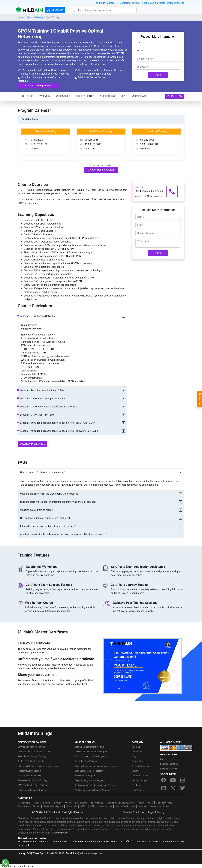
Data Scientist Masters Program (90, 747)
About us (136, 747)
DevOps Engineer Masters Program (91, 752)
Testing (141, 803)
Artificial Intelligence (53, 806)
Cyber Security (105, 806)
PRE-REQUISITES (85, 96)
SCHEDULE (27, 96)
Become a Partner (169, 769)
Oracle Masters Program (86, 761)
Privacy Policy (138, 761)
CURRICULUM (107, 96)
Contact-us (200, 399)
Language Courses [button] (105, 3)
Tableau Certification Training (31, 761)
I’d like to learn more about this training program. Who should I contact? (58, 502)
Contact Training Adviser (39, 86)
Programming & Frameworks (120, 803)
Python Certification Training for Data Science (39, 766)
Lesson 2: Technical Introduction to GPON (42, 390)
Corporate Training (130, 3)
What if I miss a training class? (36, 510)
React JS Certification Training (32, 756)
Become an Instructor (153, 3)
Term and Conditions (141, 766)
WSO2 (84, 806)
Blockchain (72, 806)
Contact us (137, 752)
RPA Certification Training (30, 776)
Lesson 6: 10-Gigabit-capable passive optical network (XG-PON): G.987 (58, 423)
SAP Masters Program (85, 776)
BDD (93, 806)
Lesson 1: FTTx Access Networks (38, 316)
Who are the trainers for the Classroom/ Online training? (50, 494)
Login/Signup (138, 790)
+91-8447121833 (55, 853)
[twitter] (183, 788)
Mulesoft (155, 806)
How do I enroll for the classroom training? (43, 472)
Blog (134, 756)
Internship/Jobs (176, 3)
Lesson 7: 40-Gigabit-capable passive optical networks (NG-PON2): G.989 (59, 431)
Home (21, 17)
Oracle (68, 803)
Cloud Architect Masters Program (90, 756)
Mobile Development (125, 806)
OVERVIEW (45, 96)
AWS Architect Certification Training (34, 752)
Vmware (143, 806)
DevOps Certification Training (31, 747)
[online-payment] (176, 748)
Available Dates (30, 119)
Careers (164, 759)
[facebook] (164, 780)
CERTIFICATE (139, 96)
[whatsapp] (173, 788)
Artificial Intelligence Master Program (92, 790)
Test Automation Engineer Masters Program (95, 785)
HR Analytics (97, 803)
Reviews (136, 771)
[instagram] (183, 780)
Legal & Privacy (156, 812)
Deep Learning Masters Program (90, 780)
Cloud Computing (42, 803)
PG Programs (24, 803)
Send (158, 75)
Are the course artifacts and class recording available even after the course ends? (64, 534)
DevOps (58, 803)
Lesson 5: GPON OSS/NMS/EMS (37, 415)
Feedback (136, 785)
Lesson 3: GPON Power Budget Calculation (43, 399)
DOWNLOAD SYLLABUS (32, 444)
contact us (62, 833)
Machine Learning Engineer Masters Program (96, 766)
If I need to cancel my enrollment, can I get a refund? (48, 526)
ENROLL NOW (175, 96)
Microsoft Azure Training (29, 771)
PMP (151, 803)
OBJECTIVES (63, 96)
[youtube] (173, 780)
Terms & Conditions (134, 812)
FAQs (123, 96)
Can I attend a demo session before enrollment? (46, 518)
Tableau (36, 806)
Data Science (81, 803)
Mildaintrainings (35, 733)
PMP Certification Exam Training (33, 785)
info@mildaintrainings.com (88, 853)
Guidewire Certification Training (32, 780)
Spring (166, 806)
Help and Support (140, 780)
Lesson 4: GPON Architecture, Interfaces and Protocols (49, 407)
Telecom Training (35, 17)
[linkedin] (164, 788)
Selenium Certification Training (32, 790)
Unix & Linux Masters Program (89, 771)
